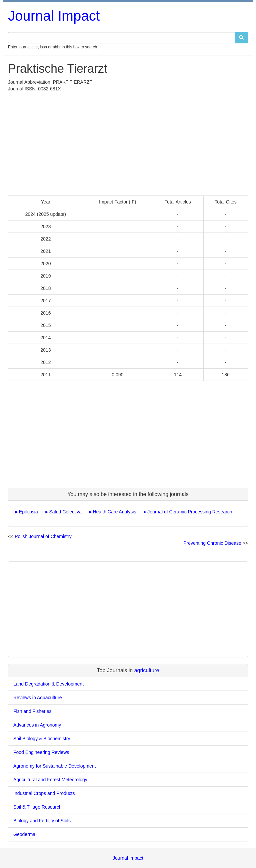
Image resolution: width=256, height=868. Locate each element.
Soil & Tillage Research (37, 807)
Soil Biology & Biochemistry (42, 739)
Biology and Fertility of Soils (42, 821)
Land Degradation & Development (48, 684)
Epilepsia (28, 512)
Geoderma (24, 834)
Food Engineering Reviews (41, 752)
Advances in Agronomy (37, 725)
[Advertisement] (128, 142)
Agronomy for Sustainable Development (54, 766)
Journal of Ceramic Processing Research (190, 512)
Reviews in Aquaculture (38, 698)
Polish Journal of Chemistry (43, 536)
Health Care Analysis (114, 512)
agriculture (147, 670)
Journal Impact (54, 16)
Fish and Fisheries (32, 711)
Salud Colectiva (65, 512)
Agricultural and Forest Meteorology (50, 780)
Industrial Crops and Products (44, 793)
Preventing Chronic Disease (212, 543)
